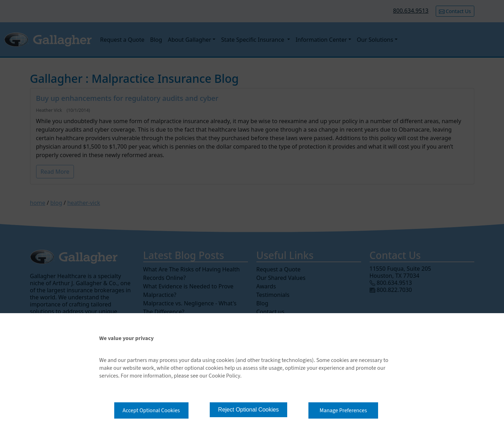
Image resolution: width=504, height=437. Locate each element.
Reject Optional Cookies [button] (249, 410)
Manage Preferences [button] (343, 410)
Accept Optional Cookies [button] (151, 410)
